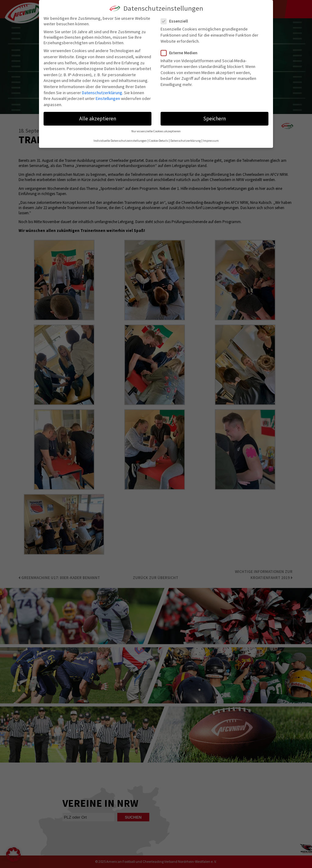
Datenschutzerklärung (102, 93)
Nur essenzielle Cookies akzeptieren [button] (156, 131)
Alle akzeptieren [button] (98, 119)
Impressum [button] (211, 141)
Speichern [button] (214, 119)
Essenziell (177, 21)
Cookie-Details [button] (159, 141)
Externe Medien (182, 53)
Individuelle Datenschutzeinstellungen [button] (120, 141)
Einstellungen (108, 98)
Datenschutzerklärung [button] (186, 141)
